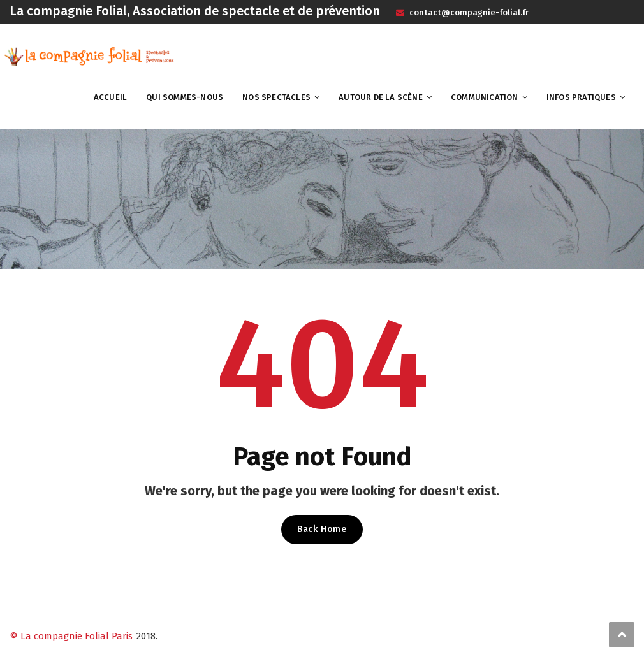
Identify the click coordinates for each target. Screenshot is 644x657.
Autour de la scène (381, 97)
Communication (485, 97)
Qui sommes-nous (185, 97)
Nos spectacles (276, 97)
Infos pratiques (581, 97)
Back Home (322, 529)
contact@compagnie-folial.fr (468, 12)
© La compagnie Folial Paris (71, 636)
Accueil (110, 97)
